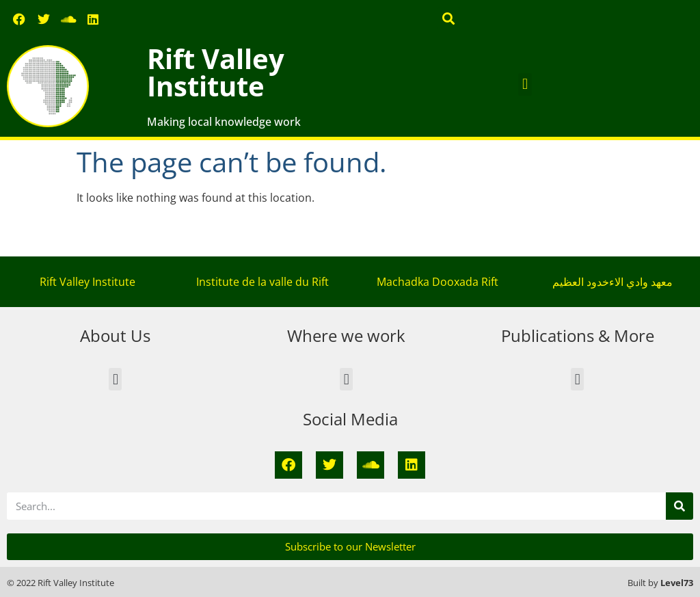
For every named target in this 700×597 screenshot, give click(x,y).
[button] (449, 18)
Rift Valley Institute (216, 72)
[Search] (679, 506)
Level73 (677, 583)
